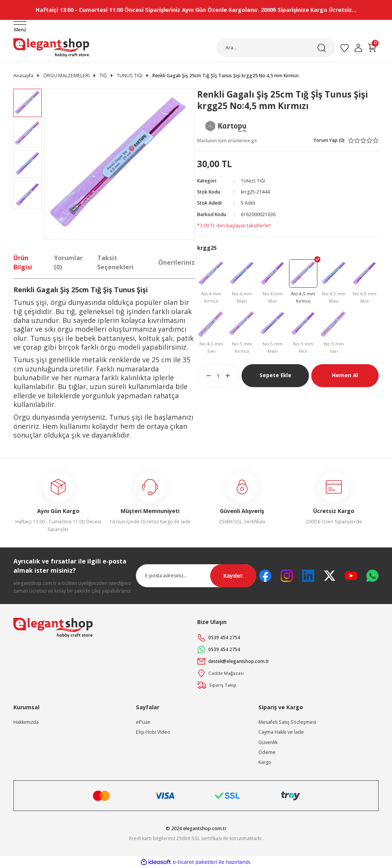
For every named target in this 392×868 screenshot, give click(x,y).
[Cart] (372, 48)
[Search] (276, 48)
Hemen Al (345, 377)
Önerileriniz (176, 262)
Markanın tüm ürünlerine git (228, 141)
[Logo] (51, 48)
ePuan (143, 722)
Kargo (265, 763)
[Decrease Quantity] (204, 378)
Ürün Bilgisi (23, 262)
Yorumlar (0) (68, 262)
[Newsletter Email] (196, 576)
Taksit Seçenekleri (115, 262)
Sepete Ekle (275, 377)
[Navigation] (20, 27)
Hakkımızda (26, 722)
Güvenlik (268, 742)
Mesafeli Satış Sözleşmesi (287, 722)
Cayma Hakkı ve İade (281, 732)
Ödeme (267, 753)
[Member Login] (358, 48)
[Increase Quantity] (232, 378)
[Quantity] (218, 378)
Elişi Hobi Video (153, 732)
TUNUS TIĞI (254, 181)
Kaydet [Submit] (233, 576)
